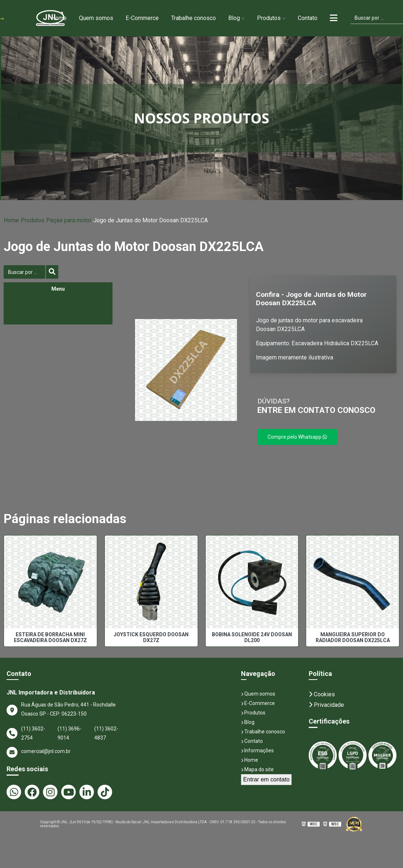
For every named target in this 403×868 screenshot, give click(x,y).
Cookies (322, 694)
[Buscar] (52, 272)
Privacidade (326, 705)
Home (59, 18)
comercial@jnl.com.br (39, 752)
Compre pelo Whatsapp (297, 437)
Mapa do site (257, 769)
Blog (234, 18)
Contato (308, 18)
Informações (257, 750)
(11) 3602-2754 (33, 733)
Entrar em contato (266, 779)
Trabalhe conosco (193, 18)
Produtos (269, 18)
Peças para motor (69, 220)
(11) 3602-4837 (106, 733)
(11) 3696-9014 (70, 733)
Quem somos (96, 18)
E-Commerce (142, 18)
